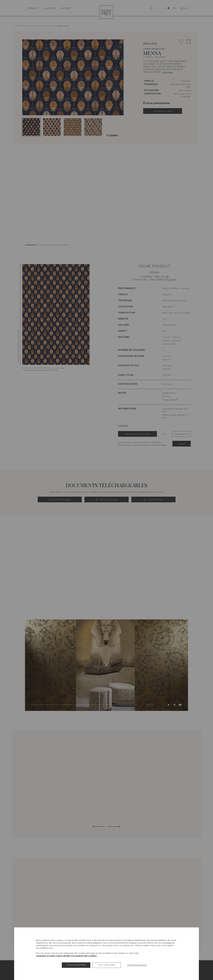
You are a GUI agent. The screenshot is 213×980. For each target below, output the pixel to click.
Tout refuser (106, 965)
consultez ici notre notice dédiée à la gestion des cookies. (66, 956)
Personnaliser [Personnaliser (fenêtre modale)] (137, 965)
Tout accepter (76, 965)
